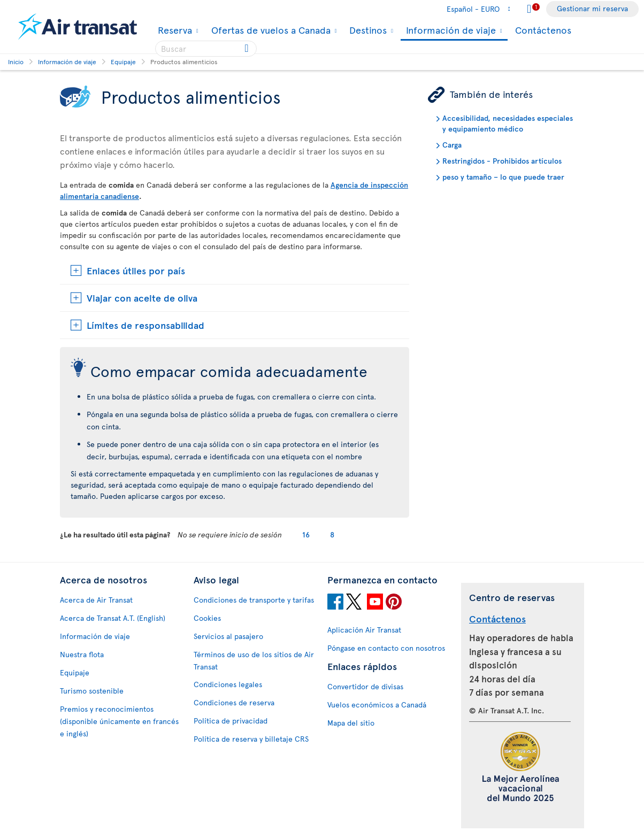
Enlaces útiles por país (136, 270)
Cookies (207, 618)
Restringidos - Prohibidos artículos (502, 161)
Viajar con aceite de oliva (142, 298)
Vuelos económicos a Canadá (377, 705)
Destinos (367, 30)
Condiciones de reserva (234, 702)
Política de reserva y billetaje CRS (251, 739)
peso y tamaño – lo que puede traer (503, 177)
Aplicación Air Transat (364, 630)
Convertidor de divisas (365, 686)
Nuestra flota (82, 654)
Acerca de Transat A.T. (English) (113, 618)
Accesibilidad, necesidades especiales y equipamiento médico (508, 123)
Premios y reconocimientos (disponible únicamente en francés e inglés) (119, 721)
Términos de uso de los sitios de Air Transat (254, 660)
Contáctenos (543, 30)
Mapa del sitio (351, 723)
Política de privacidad (231, 721)
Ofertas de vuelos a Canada (270, 30)
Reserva (174, 30)
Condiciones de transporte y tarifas (254, 600)
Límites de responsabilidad (145, 325)
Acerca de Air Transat (96, 600)
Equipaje (75, 672)
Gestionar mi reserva (592, 8)
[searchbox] (206, 49)
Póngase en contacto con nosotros (386, 648)
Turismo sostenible (92, 691)
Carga (452, 145)
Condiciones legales (228, 684)
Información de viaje (450, 31)
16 (306, 534)
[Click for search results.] (247, 49)
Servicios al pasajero (228, 636)
